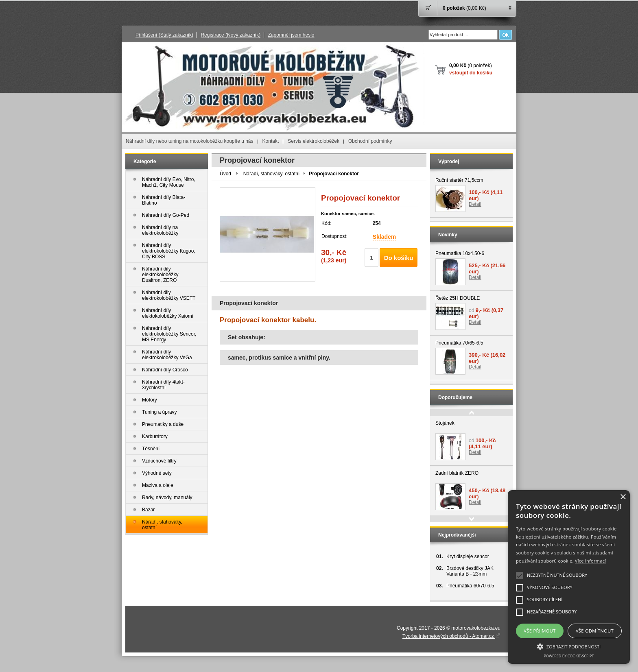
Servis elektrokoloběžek (314, 141)
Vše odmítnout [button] (595, 631)
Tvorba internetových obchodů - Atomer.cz (451, 636)
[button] (569, 646)
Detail (475, 204)
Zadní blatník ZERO (457, 473)
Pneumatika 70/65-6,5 (459, 343)
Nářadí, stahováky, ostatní (272, 174)
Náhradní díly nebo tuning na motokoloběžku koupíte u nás (190, 141)
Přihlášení (164, 35)
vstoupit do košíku (471, 73)
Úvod (225, 174)
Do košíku (399, 258)
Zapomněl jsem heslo (291, 35)
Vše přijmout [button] (540, 631)
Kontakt (271, 141)
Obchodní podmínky (370, 141)
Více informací (591, 561)
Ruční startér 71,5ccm (459, 180)
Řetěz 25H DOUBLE (458, 298)
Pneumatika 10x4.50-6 (460, 253)
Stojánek (445, 423)
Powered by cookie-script (569, 656)
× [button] (623, 497)
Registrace (231, 35)
